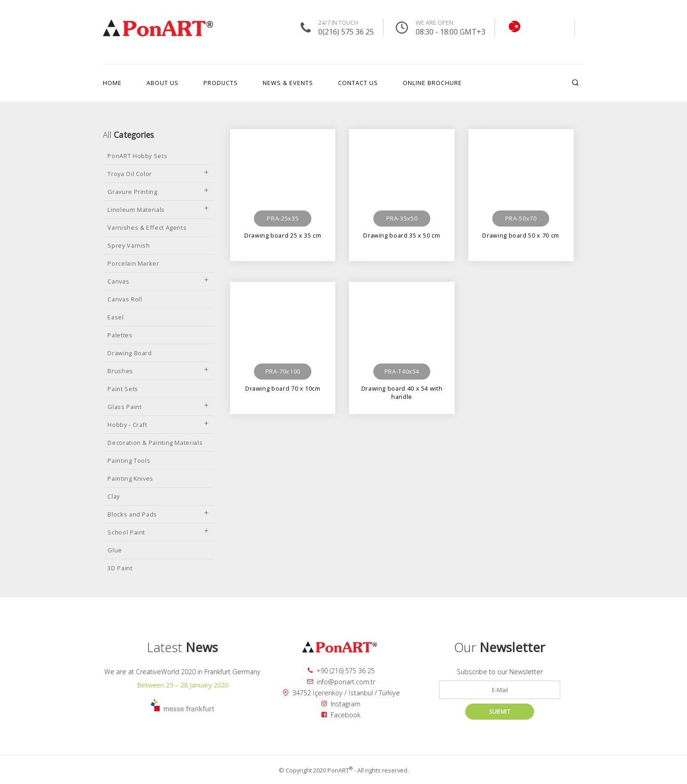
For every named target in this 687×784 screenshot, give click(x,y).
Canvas (158, 281)
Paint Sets (123, 389)
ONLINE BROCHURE (432, 83)
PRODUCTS (221, 83)
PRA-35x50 (402, 218)
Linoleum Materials (158, 210)
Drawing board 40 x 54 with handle (402, 392)
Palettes (120, 335)
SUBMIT (500, 712)
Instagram (341, 704)
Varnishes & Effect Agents (147, 227)
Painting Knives (130, 478)
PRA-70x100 (283, 371)
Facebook (341, 715)
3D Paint (120, 568)
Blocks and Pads (158, 514)
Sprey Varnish (129, 245)
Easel (115, 317)
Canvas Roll (125, 299)
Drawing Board (130, 353)
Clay (114, 496)
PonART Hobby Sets (137, 156)
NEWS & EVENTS (288, 83)
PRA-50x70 (521, 218)
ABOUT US (163, 83)
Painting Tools (129, 460)
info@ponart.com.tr (341, 682)
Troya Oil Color (158, 174)
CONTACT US (358, 83)
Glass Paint (158, 407)
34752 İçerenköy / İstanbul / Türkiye (341, 693)
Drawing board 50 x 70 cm (521, 235)
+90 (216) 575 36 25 (341, 671)
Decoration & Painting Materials (155, 443)
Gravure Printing (158, 192)
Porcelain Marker (133, 263)
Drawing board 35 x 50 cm (402, 235)
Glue (115, 550)
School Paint (158, 532)
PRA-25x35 (283, 218)
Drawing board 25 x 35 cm (283, 235)
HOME (112, 83)
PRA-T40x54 (402, 371)
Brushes (158, 371)
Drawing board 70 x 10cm (283, 388)
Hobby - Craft (158, 425)
